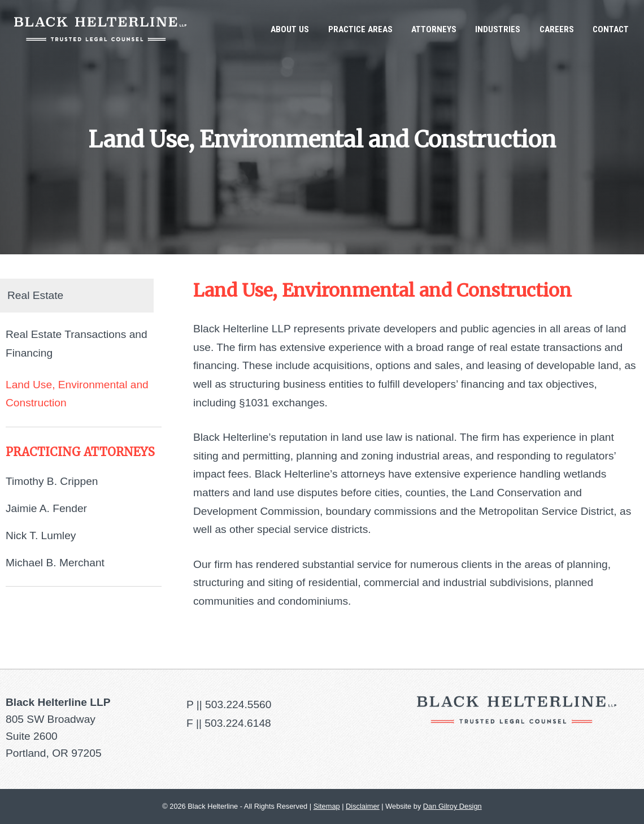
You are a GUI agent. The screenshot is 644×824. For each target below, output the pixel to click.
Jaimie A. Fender (46, 508)
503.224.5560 (238, 704)
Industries (498, 29)
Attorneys (434, 29)
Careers (557, 29)
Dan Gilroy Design (452, 806)
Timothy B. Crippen (52, 481)
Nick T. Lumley (41, 535)
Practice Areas (360, 29)
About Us (290, 29)
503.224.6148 (238, 723)
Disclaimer (363, 806)
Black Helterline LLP (100, 29)
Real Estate (35, 295)
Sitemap (327, 806)
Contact (611, 29)
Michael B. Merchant (55, 563)
